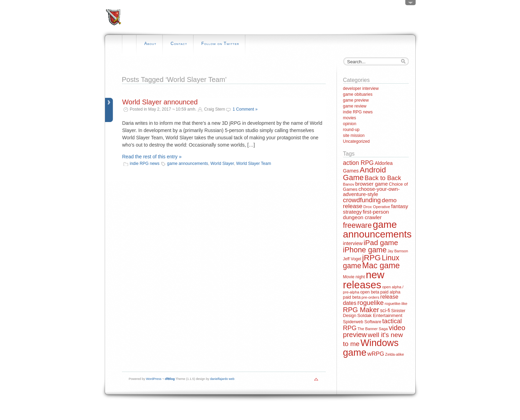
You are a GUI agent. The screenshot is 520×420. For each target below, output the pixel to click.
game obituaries (358, 94)
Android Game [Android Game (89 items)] (365, 174)
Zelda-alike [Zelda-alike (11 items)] (395, 354)
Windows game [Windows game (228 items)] (371, 347)
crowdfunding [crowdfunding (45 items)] (362, 200)
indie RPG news (145, 164)
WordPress (154, 379)
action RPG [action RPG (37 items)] (358, 163)
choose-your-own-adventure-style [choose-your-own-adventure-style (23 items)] (371, 192)
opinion (350, 124)
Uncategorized (356, 141)
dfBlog (170, 379)
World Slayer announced (160, 102)
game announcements (188, 164)
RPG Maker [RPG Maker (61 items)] (361, 310)
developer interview (361, 88)
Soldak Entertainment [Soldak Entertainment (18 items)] (380, 315)
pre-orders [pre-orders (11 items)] (370, 297)
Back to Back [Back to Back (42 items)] (383, 178)
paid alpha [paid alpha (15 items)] (390, 292)
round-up (351, 130)
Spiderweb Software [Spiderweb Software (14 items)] (362, 322)
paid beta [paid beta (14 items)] (352, 297)
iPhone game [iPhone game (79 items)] (365, 250)
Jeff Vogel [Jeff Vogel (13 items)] (352, 259)
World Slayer (222, 164)
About (150, 44)
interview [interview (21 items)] (353, 243)
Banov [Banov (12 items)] (349, 184)
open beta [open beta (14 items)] (370, 292)
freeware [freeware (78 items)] (357, 225)
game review (355, 106)
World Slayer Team (253, 164)
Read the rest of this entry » (152, 157)
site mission (354, 136)
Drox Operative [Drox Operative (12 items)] (377, 207)
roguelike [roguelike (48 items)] (370, 303)
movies (350, 118)
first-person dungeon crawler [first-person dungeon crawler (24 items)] (366, 214)
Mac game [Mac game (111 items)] (381, 265)
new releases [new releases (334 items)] (364, 280)
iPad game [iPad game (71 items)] (381, 242)
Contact (179, 44)
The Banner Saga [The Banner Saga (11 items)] (373, 329)
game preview (356, 100)
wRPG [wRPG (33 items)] (376, 354)
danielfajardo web (222, 379)
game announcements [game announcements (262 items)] (377, 229)
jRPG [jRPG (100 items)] (371, 258)
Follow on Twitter (220, 44)
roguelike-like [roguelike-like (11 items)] (396, 304)
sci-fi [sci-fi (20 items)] (385, 310)
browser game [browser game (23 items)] (371, 184)
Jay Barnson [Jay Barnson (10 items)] (398, 251)
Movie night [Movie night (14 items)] (354, 277)
